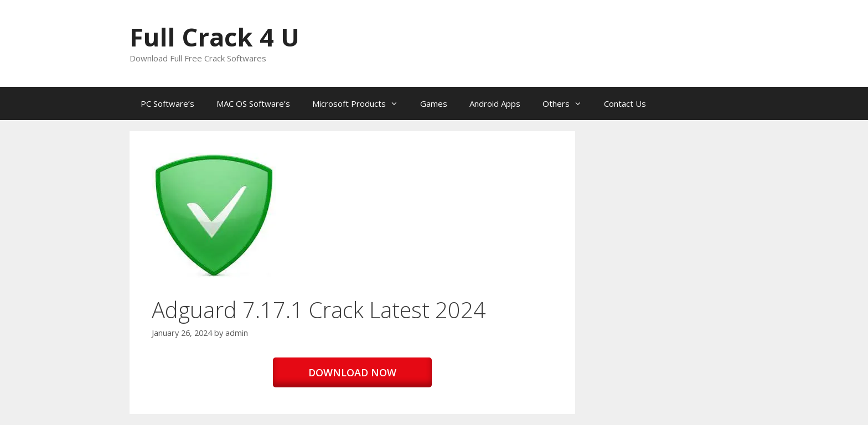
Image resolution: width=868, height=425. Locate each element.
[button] (214, 216)
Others (568, 103)
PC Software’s (167, 103)
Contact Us (625, 103)
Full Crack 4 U (215, 37)
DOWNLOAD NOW (352, 372)
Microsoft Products (361, 103)
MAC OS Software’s (253, 103)
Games (434, 103)
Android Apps (495, 103)
